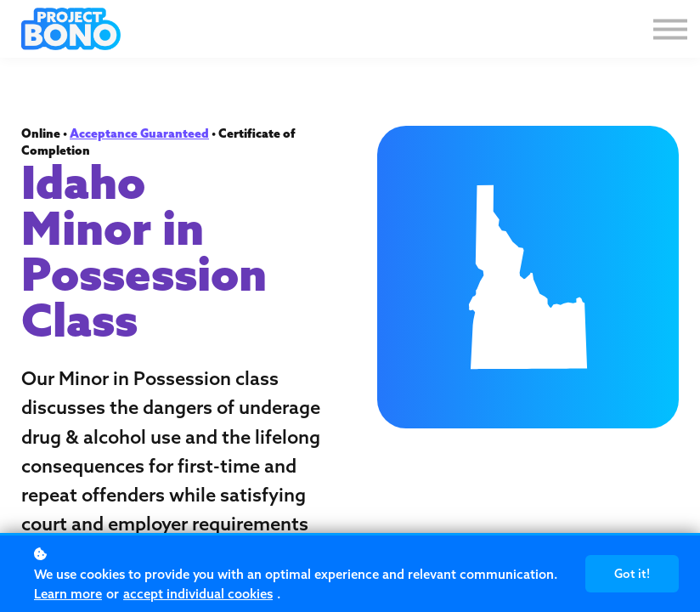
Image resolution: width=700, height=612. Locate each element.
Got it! (632, 574)
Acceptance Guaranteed (139, 133)
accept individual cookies (198, 594)
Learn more (68, 594)
